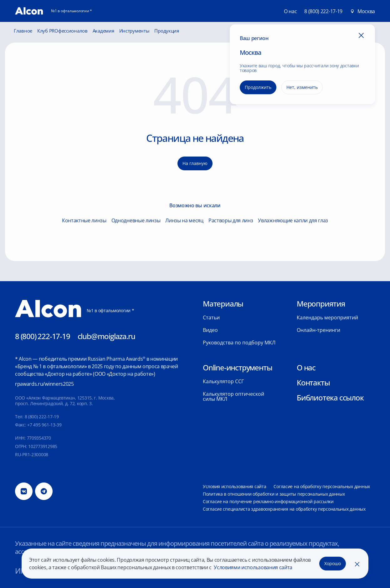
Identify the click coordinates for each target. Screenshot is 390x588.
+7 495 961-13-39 (44, 425)
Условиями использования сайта (253, 567)
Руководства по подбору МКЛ (239, 343)
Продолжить (258, 87)
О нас (306, 368)
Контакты (313, 383)
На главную (195, 163)
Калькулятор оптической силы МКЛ (233, 396)
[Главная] (29, 11)
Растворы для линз (231, 220)
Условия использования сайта (234, 486)
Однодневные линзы (136, 220)
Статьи (211, 317)
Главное (23, 31)
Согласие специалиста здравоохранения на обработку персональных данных (284, 509)
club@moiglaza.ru (106, 336)
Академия (103, 31)
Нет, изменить (302, 87)
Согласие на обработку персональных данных (322, 486)
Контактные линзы (84, 220)
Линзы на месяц (184, 220)
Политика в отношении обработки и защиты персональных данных (274, 494)
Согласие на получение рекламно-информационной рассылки (268, 501)
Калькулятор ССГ (223, 381)
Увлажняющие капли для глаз (293, 220)
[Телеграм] (44, 491)
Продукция (167, 31)
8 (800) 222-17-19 (323, 11)
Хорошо (333, 563)
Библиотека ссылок (330, 398)
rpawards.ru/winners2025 (44, 384)
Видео (210, 330)
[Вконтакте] (24, 491)
